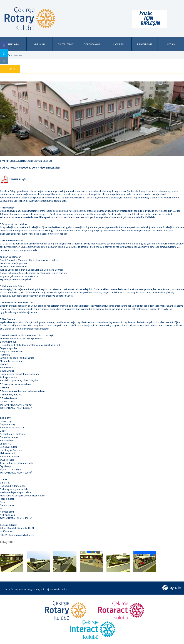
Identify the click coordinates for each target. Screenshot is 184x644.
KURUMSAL (39, 44)
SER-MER (18, 55)
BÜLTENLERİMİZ (66, 44)
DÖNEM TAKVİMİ (92, 44)
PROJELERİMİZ (145, 44)
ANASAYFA (13, 44)
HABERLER (118, 44)
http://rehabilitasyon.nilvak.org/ (17, 535)
